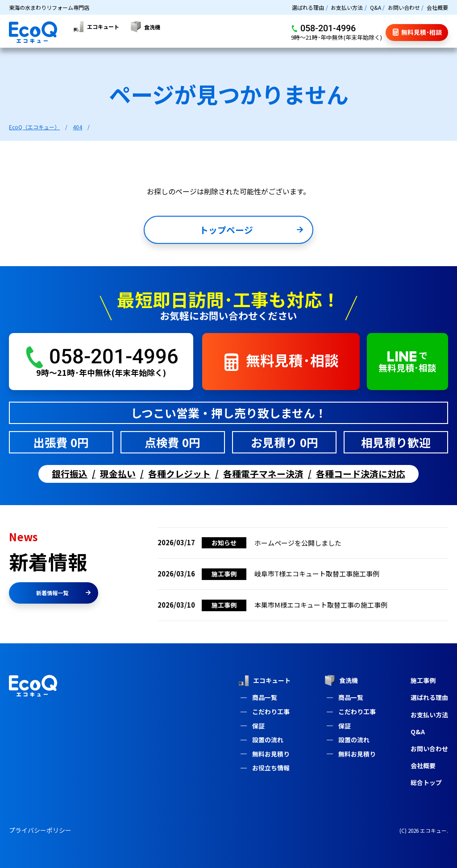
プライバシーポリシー (40, 830)
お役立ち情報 (271, 768)
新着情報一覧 (63, 593)
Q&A (376, 7)
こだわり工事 (271, 712)
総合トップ (426, 782)
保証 (258, 726)
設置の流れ (268, 740)
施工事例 (423, 680)
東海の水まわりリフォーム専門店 (49, 7)
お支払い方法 (347, 7)
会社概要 (437, 7)
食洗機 (341, 681)
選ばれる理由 (308, 7)
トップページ (251, 232)
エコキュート (264, 681)
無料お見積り (271, 754)
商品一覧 (265, 697)
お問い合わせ (404, 7)
